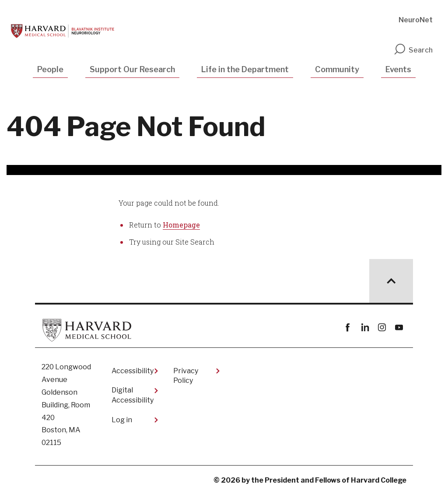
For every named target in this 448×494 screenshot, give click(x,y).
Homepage (181, 225)
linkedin (365, 328)
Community (337, 69)
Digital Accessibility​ (133, 395)
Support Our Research (132, 69)
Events (398, 69)
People (50, 69)
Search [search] (413, 50)
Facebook (348, 328)
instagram (382, 328)
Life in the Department (245, 69)
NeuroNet (416, 20)
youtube (399, 328)
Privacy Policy (186, 376)
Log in (122, 420)
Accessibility (133, 371)
